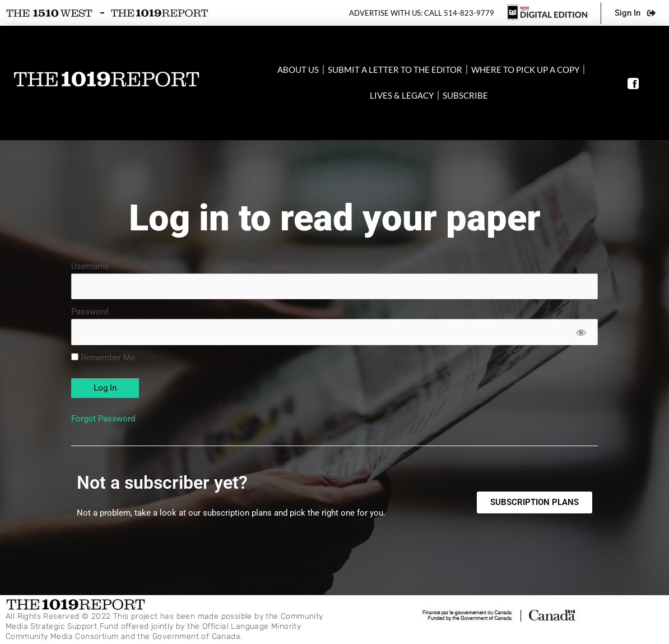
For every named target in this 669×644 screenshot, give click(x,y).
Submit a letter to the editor (395, 70)
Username (90, 266)
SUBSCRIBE (465, 95)
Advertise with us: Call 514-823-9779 (422, 13)
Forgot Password (103, 419)
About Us (298, 70)
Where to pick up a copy (525, 70)
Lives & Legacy (402, 95)
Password (90, 312)
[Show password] (581, 332)
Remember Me (103, 358)
